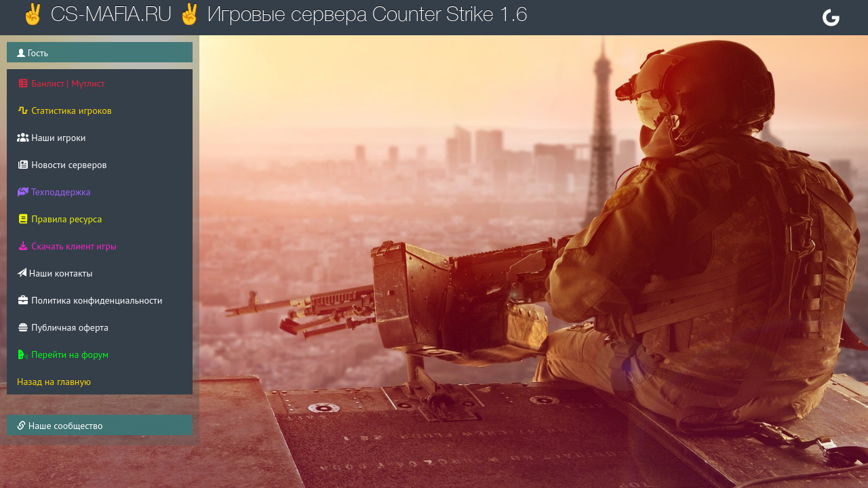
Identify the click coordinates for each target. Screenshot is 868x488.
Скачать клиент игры (67, 246)
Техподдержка (54, 192)
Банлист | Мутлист (61, 83)
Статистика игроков (64, 110)
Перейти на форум (63, 354)
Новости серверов (62, 165)
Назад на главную (54, 382)
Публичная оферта (63, 327)
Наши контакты (55, 273)
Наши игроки (52, 138)
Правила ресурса (59, 219)
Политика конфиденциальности (90, 300)
